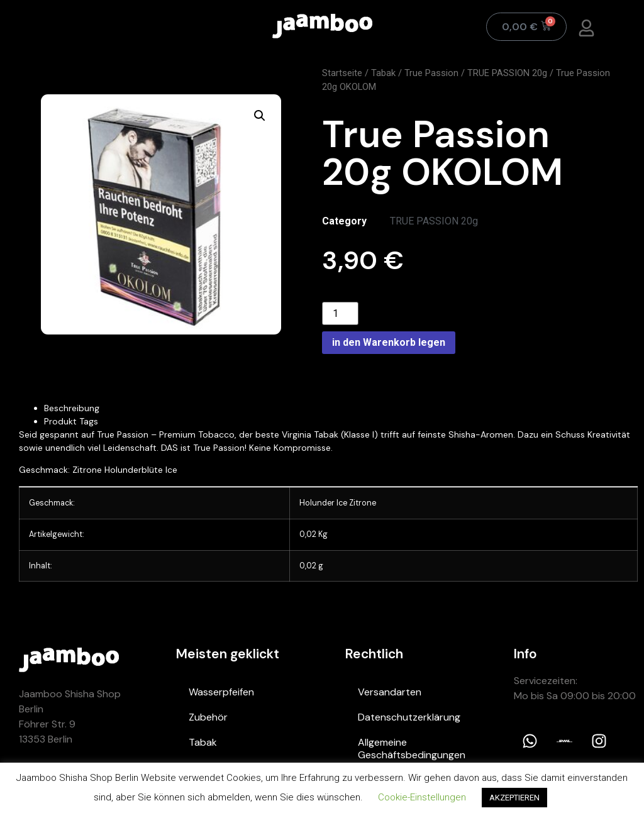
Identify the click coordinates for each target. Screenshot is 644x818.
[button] (260, 116)
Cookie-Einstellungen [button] (422, 797)
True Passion (431, 73)
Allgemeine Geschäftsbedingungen (412, 749)
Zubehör (208, 717)
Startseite (342, 73)
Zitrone (363, 503)
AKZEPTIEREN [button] (514, 798)
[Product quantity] (340, 313)
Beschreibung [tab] (72, 408)
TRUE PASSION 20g (507, 73)
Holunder (318, 503)
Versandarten (390, 692)
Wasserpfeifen (221, 692)
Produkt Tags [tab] (71, 421)
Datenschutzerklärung (409, 717)
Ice (342, 503)
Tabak (383, 73)
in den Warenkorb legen (389, 342)
